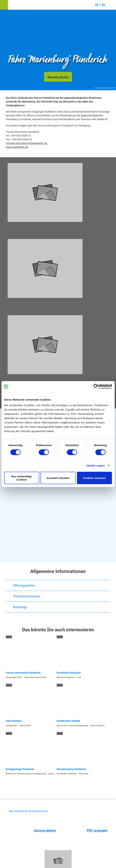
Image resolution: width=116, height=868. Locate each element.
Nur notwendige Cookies (22, 478)
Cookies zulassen (94, 478)
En (104, 5)
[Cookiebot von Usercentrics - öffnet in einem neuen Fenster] (96, 386)
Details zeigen (96, 466)
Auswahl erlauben (58, 478)
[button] (4, 5)
